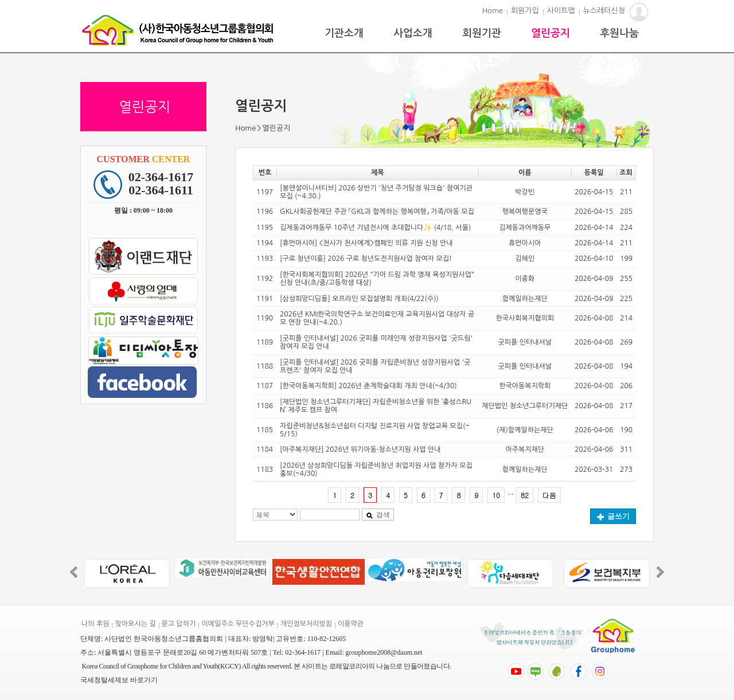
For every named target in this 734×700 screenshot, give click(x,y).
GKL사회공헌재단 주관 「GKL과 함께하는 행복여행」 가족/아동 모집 (377, 212)
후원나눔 (619, 33)
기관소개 (344, 33)
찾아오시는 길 (135, 624)
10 (496, 495)
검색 (378, 515)
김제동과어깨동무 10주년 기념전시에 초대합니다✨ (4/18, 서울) (375, 228)
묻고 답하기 (179, 624)
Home (493, 11)
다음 (549, 495)
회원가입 (525, 11)
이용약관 (351, 624)
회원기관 (482, 33)
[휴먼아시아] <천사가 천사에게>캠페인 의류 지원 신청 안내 (366, 243)
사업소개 (413, 33)
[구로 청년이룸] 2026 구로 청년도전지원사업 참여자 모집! (366, 259)
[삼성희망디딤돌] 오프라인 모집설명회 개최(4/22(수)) (359, 299)
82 (525, 495)
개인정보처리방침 (306, 624)
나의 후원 (95, 624)
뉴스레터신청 (604, 11)
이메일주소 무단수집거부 (238, 624)
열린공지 (550, 33)
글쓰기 (613, 516)
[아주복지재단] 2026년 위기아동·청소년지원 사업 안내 (360, 449)
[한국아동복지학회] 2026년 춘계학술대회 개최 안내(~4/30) (368, 386)
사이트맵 (561, 11)
